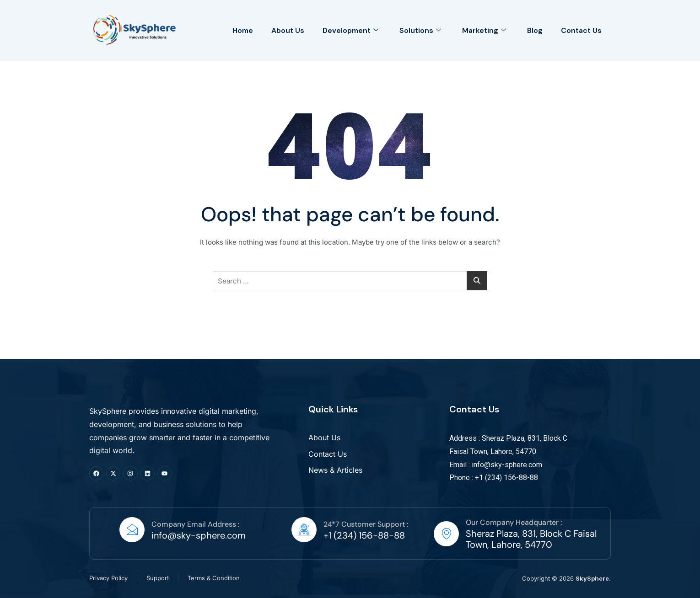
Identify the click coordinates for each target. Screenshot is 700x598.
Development (350, 30)
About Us (288, 30)
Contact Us (581, 30)
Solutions (420, 30)
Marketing (484, 30)
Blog (535, 30)
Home (243, 30)
